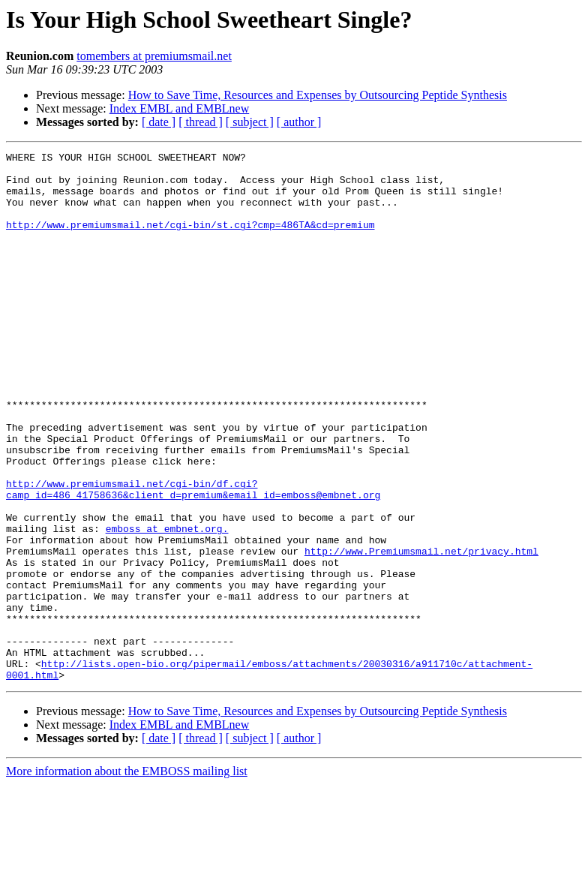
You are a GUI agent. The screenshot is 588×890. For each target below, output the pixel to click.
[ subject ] (250, 122)
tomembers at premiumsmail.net (154, 56)
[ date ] (159, 122)
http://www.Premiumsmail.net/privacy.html (421, 632)
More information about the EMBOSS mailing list (127, 877)
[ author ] (299, 122)
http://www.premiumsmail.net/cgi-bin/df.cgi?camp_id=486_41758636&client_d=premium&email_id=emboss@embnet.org (193, 558)
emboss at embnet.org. (167, 605)
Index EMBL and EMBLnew (179, 108)
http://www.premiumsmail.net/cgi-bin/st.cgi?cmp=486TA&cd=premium (190, 240)
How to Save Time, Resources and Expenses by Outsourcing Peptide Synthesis (318, 95)
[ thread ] (201, 122)
